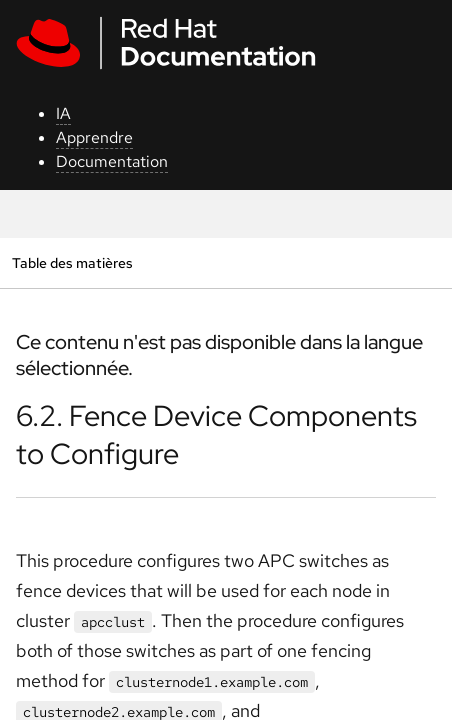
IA (63, 113)
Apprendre (94, 137)
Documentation (112, 161)
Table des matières (72, 262)
